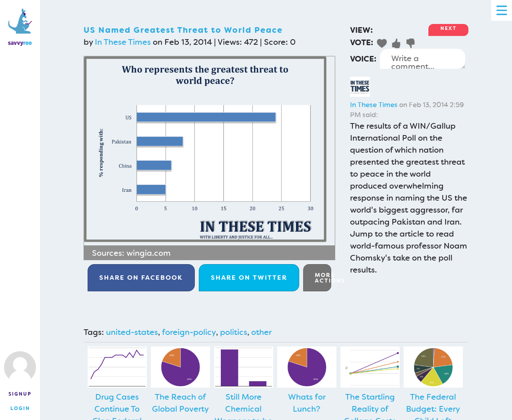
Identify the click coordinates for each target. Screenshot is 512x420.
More (323, 278)
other (261, 332)
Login (20, 408)
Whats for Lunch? (307, 403)
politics (234, 332)
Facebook (141, 278)
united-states (132, 332)
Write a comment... (423, 59)
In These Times (123, 42)
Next (448, 28)
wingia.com (149, 253)
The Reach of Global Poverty (180, 403)
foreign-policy (189, 332)
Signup (20, 394)
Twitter (249, 278)
